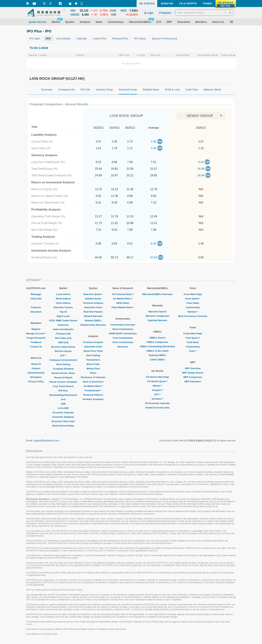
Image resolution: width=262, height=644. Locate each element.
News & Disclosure (93, 382)
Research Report (63, 377)
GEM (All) (63, 342)
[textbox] (204, 13)
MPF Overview (193, 368)
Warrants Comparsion (157, 316)
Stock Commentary (123, 329)
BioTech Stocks (63, 351)
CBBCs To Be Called (157, 351)
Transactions (93, 360)
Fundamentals (93, 390)
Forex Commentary (123, 342)
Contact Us (36, 347)
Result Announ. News (63, 373)
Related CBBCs (93, 321)
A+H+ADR (63, 408)
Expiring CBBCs (157, 355)
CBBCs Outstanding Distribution (157, 346)
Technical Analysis (93, 303)
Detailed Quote (93, 299)
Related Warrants (93, 316)
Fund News (193, 342)
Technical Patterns (93, 395)
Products (36, 307)
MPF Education (193, 382)
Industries (63, 325)
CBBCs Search (157, 338)
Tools (193, 351)
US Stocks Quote (157, 381)
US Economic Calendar (157, 403)
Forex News (193, 303)
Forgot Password (36, 338)
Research (123, 347)
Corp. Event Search (63, 386)
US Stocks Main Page (157, 377)
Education (36, 312)
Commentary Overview (123, 325)
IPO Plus (63, 391)
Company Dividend (63, 369)
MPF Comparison (193, 377)
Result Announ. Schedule (63, 382)
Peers (93, 373)
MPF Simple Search (193, 373)
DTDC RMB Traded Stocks (63, 321)
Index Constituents (63, 329)
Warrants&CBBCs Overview (157, 294)
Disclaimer (36, 377)
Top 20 (63, 312)
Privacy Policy (36, 382)
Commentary (193, 307)
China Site (36, 299)
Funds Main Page (193, 333)
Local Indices (63, 294)
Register (36, 329)
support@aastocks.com (46, 440)
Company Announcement (63, 360)
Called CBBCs (157, 360)
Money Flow (93, 369)
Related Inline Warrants (93, 325)
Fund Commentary (123, 338)
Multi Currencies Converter (193, 316)
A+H (63, 399)
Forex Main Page (193, 294)
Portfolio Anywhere (93, 399)
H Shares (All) (63, 334)
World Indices (63, 299)
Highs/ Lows (63, 316)
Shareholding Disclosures (63, 395)
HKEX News (123, 303)
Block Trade (93, 364)
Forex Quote (193, 299)
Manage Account (36, 333)
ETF (63, 356)
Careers (36, 368)
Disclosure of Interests (93, 377)
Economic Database (63, 417)
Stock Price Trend (93, 351)
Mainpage (36, 294)
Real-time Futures (63, 307)
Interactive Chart (93, 307)
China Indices (63, 303)
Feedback (36, 342)
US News (157, 399)
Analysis (157, 390)
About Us (36, 364)
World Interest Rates (63, 426)
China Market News (123, 307)
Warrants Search (157, 312)
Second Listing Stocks (63, 347)
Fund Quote (193, 338)
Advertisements (36, 373)
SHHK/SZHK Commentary (123, 333)
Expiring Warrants (157, 320)
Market (157, 386)
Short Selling (63, 364)
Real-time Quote (93, 294)
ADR (63, 404)
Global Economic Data (157, 408)
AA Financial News (123, 294)
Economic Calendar (63, 413)
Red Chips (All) (63, 338)
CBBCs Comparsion (157, 342)
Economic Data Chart (63, 421)
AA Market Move (93, 386)
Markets (193, 312)
